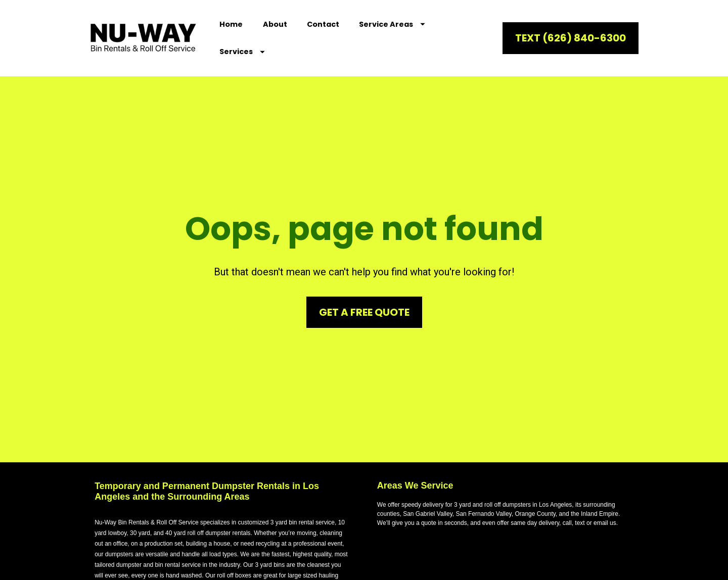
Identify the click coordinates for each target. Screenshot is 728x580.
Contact (323, 24)
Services (242, 52)
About (275, 24)
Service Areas (392, 24)
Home (231, 24)
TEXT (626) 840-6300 (571, 38)
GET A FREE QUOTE (364, 297)
